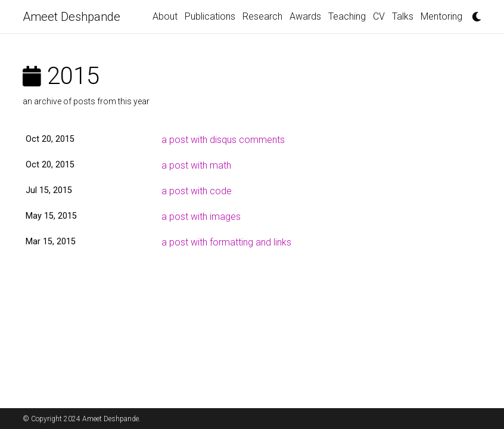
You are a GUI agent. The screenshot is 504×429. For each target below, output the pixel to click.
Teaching (347, 16)
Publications (210, 16)
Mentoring (441, 16)
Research (262, 16)
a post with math (196, 165)
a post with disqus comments (223, 140)
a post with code (197, 191)
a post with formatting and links (226, 242)
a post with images (201, 217)
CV (379, 16)
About (165, 16)
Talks (403, 16)
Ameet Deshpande (71, 17)
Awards (305, 16)
